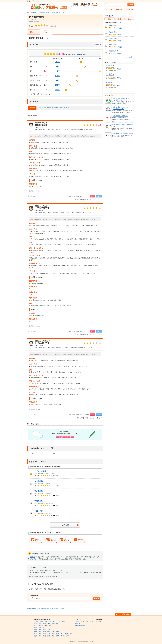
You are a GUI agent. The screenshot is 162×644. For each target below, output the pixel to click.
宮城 (50, 621)
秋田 (55, 621)
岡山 (44, 634)
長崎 (44, 636)
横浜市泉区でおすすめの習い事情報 (123, 133)
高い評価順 (47, 108)
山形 (59, 621)
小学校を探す (120, 9)
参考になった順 (64, 108)
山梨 (58, 623)
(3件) (121, 34)
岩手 (46, 621)
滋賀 (49, 632)
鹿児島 (63, 636)
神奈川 (41, 626)
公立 (41, 21)
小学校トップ (34, 32)
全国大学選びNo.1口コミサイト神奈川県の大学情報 (122, 108)
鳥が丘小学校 (110, 74)
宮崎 (58, 636)
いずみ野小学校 (40, 471)
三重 (49, 630)
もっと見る (130, 57)
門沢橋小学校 (113, 26)
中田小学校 (39, 511)
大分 (53, 636)
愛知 (36, 630)
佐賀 (40, 636)
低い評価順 (55, 108)
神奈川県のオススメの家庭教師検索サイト (123, 126)
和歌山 (58, 632)
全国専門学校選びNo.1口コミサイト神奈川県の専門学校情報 (123, 99)
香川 (62, 634)
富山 (44, 623)
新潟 (36, 623)
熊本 (49, 636)
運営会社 (99, 621)
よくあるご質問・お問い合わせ (84, 621)
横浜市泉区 (36, 21)
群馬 (40, 628)
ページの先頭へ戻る (123, 614)
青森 (41, 621)
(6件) (120, 69)
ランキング (130, 9)
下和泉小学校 (39, 501)
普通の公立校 (41, 125)
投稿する (99, 45)
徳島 (58, 634)
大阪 (36, 632)
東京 (36, 626)
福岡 (36, 636)
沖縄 (68, 636)
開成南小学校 (113, 32)
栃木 (44, 628)
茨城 (36, 628)
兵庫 (40, 632)
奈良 (53, 632)
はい (92, 196)
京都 (44, 632)
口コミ (55, 453)
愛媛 (66, 634)
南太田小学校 (113, 45)
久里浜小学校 (113, 38)
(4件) (121, 28)
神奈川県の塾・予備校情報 (120, 116)
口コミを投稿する (65, 437)
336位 (57, 90)
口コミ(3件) (46, 32)
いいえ (99, 196)
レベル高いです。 (43, 343)
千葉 (50, 626)
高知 (71, 634)
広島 (49, 634)
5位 (58, 71)
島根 (40, 634)
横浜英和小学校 (113, 51)
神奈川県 (31, 21)
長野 (40, 623)
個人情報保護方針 (80, 626)
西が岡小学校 (39, 491)
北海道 (36, 621)
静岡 (44, 630)
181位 (57, 62)
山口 (53, 634)
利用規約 (32, 557)
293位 (57, 85)
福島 (63, 621)
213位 (57, 76)
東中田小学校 (39, 481)
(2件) (120, 77)
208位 (57, 80)
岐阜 (40, 630)
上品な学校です (42, 208)
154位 (57, 66)
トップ (110, 9)
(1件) (120, 86)
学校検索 (131, 4)
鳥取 (36, 634)
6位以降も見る (65, 525)
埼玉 (46, 626)
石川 (49, 623)
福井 (53, 623)
